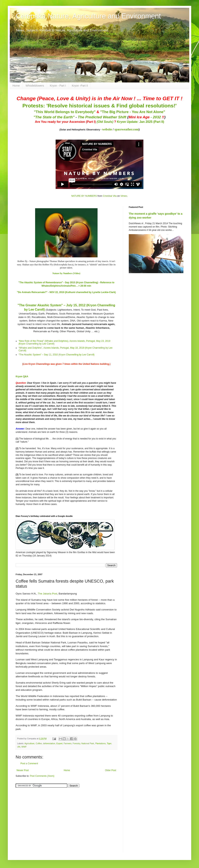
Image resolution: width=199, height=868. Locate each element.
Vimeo (124, 196)
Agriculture (29, 743)
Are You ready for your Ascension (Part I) (66, 122)
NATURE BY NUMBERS (84, 196)
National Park (88, 743)
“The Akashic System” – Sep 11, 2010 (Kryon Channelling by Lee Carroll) (56, 355)
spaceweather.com (127, 129)
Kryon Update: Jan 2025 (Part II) (140, 122)
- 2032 (146, 117)
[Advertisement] (40, 818)
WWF (24, 747)
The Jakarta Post (47, 594)
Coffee (39, 743)
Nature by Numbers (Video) (66, 273)
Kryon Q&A (22, 376)
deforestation (49, 743)
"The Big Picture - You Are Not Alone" (133, 112)
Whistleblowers (35, 86)
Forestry (76, 743)
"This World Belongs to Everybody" (65, 112)
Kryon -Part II (80, 86)
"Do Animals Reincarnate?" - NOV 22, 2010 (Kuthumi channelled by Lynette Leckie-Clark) (66, 292)
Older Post (111, 770)
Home (16, 86)
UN (19, 747)
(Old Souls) (105, 122)
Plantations (100, 743)
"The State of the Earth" (54, 117)
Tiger (109, 743)
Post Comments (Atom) (42, 776)
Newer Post (23, 770)
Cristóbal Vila (110, 196)
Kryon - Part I (58, 86)
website (107, 129)
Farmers (68, 743)
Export (59, 743)
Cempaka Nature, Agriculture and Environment (88, 16)
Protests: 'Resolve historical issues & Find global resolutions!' (99, 106)
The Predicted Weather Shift (102, 117)
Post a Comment (29, 763)
